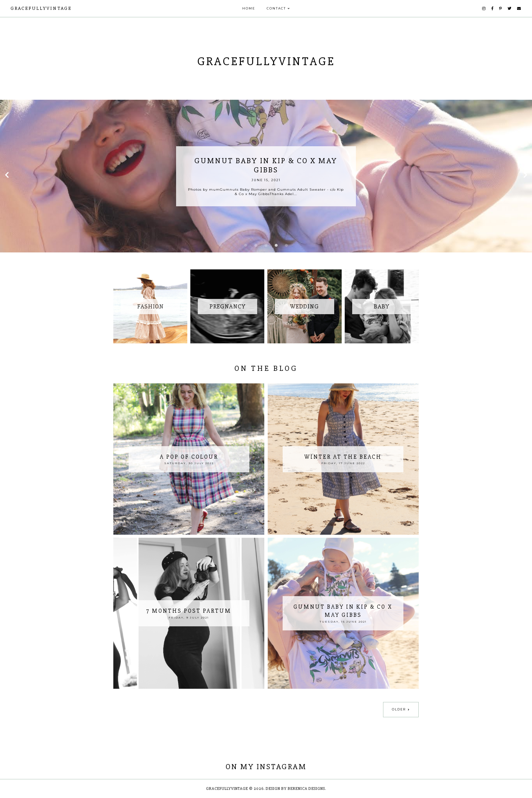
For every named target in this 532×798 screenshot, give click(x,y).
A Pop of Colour (189, 457)
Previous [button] (7, 176)
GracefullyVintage (41, 8)
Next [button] (525, 176)
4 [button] (276, 246)
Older (399, 709)
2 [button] (256, 246)
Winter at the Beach (343, 457)
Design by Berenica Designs (295, 789)
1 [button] (246, 246)
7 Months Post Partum (189, 611)
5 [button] (286, 246)
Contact (276, 8)
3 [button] (266, 246)
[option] (266, 176)
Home (249, 8)
